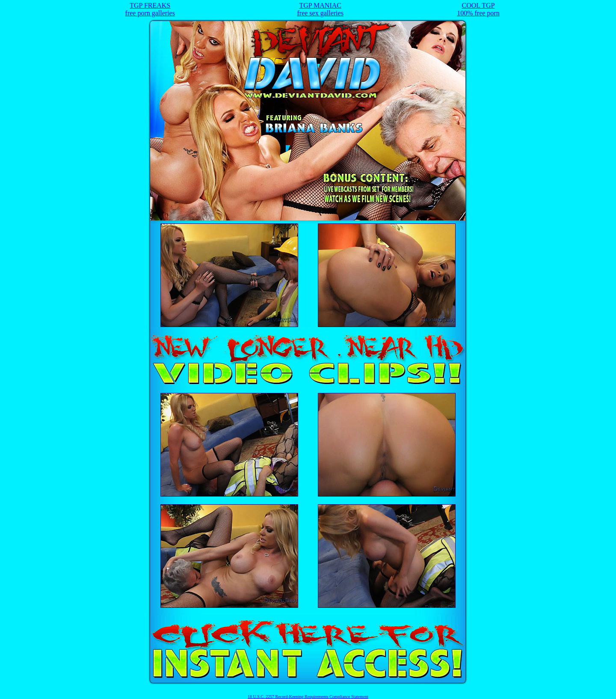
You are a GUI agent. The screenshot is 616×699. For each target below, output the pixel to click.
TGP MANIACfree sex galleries (320, 9)
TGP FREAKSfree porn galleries (150, 9)
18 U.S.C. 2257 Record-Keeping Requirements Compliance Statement (308, 697)
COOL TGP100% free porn (478, 9)
